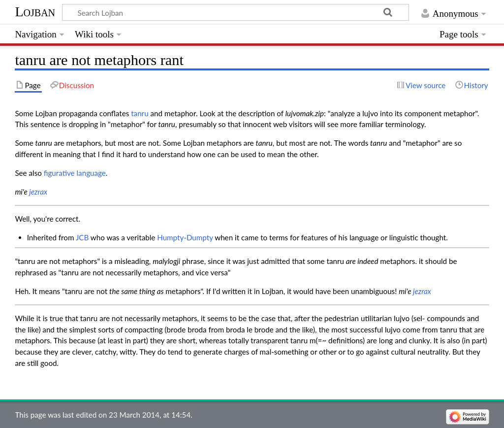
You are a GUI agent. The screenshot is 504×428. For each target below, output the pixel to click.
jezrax (38, 192)
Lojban (35, 12)
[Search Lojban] (236, 12)
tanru (140, 113)
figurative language (75, 173)
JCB (82, 237)
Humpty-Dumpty (185, 237)
